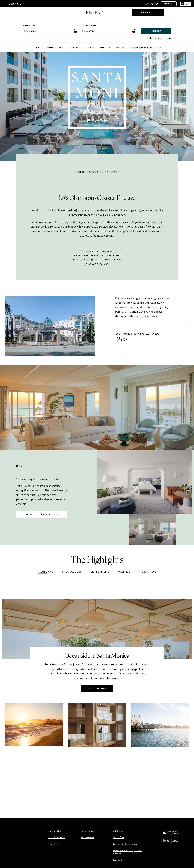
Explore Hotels (55, 831)
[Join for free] (169, 4)
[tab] (72, 573)
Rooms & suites (55, 48)
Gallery (105, 48)
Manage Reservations (160, 38)
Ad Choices (118, 831)
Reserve (156, 31)
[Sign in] (186, 4)
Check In (29, 26)
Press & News (148, 572)
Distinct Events (100, 572)
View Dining (97, 688)
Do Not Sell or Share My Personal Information (128, 852)
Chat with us (16, 4)
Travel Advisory (87, 831)
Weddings (124, 572)
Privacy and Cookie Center (125, 844)
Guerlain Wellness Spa (146, 48)
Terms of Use (119, 838)
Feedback (118, 860)
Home (36, 48)
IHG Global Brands (57, 838)
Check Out (89, 26)
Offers (121, 48)
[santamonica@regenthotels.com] (97, 260)
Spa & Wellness (72, 572)
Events (90, 48)
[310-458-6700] (97, 264)
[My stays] (152, 4)
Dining (75, 48)
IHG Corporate (87, 838)
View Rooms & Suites (42, 514)
